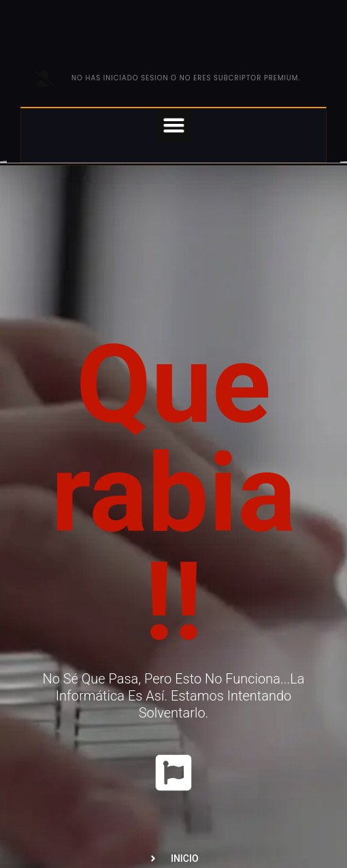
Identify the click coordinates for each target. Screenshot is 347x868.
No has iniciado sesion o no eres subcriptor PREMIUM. (186, 78)
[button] (173, 125)
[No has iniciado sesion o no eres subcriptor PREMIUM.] (44, 78)
